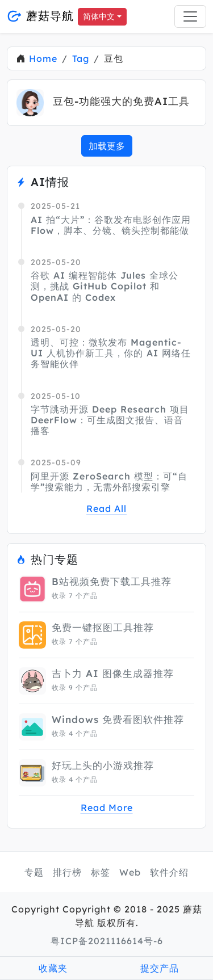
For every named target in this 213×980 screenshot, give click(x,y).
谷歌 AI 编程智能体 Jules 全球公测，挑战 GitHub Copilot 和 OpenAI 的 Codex (105, 286)
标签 (101, 872)
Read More (107, 807)
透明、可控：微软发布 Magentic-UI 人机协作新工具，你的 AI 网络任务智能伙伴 (111, 353)
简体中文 (99, 16)
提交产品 (160, 968)
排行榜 (67, 872)
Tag (81, 58)
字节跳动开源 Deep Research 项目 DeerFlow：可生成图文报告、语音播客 (110, 420)
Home (43, 58)
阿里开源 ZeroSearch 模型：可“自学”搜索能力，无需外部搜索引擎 (109, 481)
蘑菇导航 (40, 16)
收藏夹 (53, 968)
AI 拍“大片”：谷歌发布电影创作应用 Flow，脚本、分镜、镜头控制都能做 (111, 225)
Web (130, 872)
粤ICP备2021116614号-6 (107, 941)
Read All (106, 508)
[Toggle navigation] (190, 16)
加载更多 (107, 146)
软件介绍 (169, 872)
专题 (34, 872)
